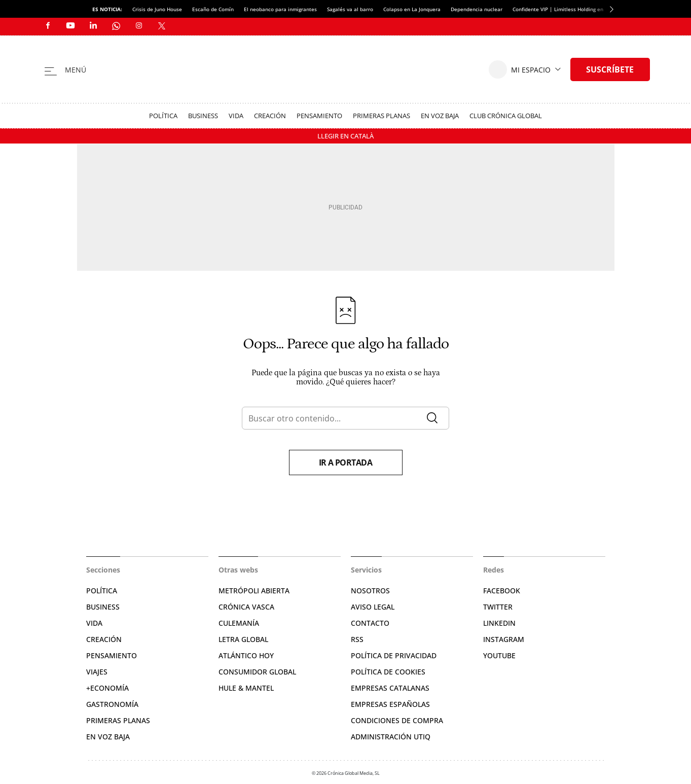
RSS (357, 639)
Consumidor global (257, 672)
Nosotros (370, 591)
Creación (270, 116)
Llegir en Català (346, 136)
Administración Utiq (391, 737)
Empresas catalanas (390, 688)
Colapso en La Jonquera (412, 9)
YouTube (499, 655)
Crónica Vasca (246, 607)
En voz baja (440, 116)
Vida (236, 116)
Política (163, 116)
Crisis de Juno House (157, 9)
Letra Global (243, 639)
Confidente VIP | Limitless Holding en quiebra (568, 9)
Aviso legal (373, 607)
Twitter (498, 607)
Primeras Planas (381, 116)
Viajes (97, 672)
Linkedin (499, 623)
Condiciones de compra (397, 720)
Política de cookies (388, 672)
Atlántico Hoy (246, 655)
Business (203, 116)
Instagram (504, 639)
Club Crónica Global (506, 116)
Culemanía (239, 623)
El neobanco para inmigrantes (280, 9)
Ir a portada (346, 462)
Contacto (370, 623)
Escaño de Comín (213, 9)
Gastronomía (112, 704)
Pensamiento (319, 116)
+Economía (107, 688)
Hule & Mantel (246, 688)
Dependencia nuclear (477, 9)
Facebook (502, 591)
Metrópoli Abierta (254, 591)
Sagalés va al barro (350, 9)
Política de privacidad (394, 655)
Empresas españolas (390, 704)
